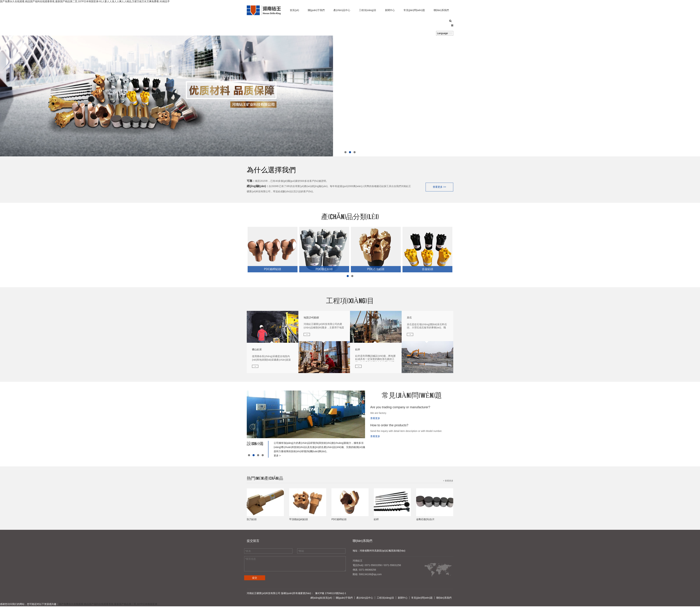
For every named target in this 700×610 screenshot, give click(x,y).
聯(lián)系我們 (441, 10)
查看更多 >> (439, 187)
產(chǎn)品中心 (342, 10)
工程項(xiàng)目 (368, 10)
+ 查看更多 (448, 480)
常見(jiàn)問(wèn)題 (414, 10)
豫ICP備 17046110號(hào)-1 (331, 593)
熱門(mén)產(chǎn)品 (265, 478)
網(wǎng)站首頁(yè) (321, 597)
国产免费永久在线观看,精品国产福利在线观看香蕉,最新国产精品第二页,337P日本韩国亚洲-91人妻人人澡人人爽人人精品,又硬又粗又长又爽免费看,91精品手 (85, 1)
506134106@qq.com (370, 574)
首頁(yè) (294, 10)
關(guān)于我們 (316, 10)
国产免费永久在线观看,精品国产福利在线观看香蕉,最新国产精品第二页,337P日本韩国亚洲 (108, 604)
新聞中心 (390, 10)
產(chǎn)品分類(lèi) (350, 217)
